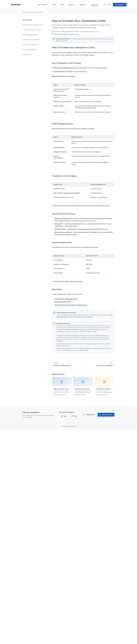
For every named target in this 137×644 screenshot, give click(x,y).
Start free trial (120, 5)
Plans (54, 5)
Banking (83, 5)
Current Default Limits (29, 50)
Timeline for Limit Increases (31, 40)
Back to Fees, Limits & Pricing (33, 12)
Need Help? (26, 55)
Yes (64, 416)
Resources (95, 5)
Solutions (72, 5)
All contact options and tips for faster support (71, 305)
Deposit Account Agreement (84, 317)
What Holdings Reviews (30, 35)
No (74, 416)
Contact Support (106, 415)
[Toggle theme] (105, 5)
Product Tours (89, 415)
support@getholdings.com (66, 68)
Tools (62, 5)
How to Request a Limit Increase (33, 25)
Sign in (110, 5)
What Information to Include (32, 30)
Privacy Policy (67, 317)
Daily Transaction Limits (74, 281)
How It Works (43, 5)
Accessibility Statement (69, 426)
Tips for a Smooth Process (31, 45)
